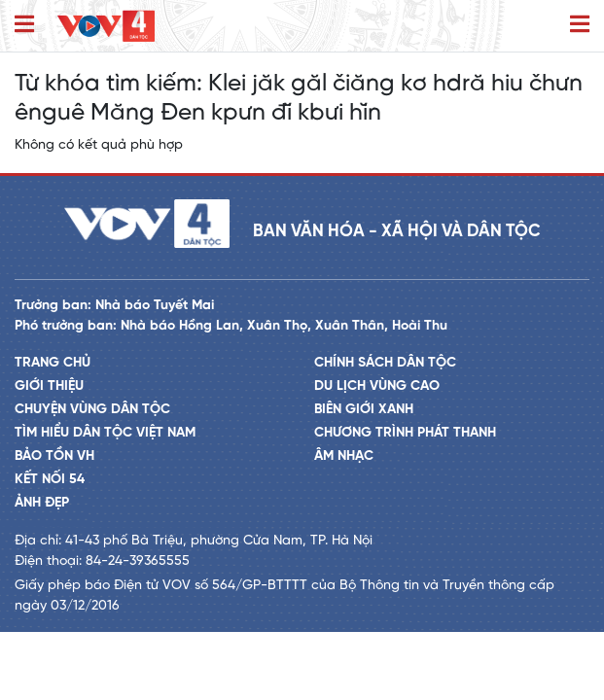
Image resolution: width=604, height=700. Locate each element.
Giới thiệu (49, 386)
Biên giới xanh (364, 410)
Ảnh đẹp (42, 503)
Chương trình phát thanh (405, 433)
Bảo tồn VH (54, 456)
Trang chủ (53, 363)
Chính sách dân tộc (385, 363)
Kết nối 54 (50, 480)
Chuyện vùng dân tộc (92, 410)
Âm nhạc (344, 456)
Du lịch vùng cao (377, 386)
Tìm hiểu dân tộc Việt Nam (105, 433)
